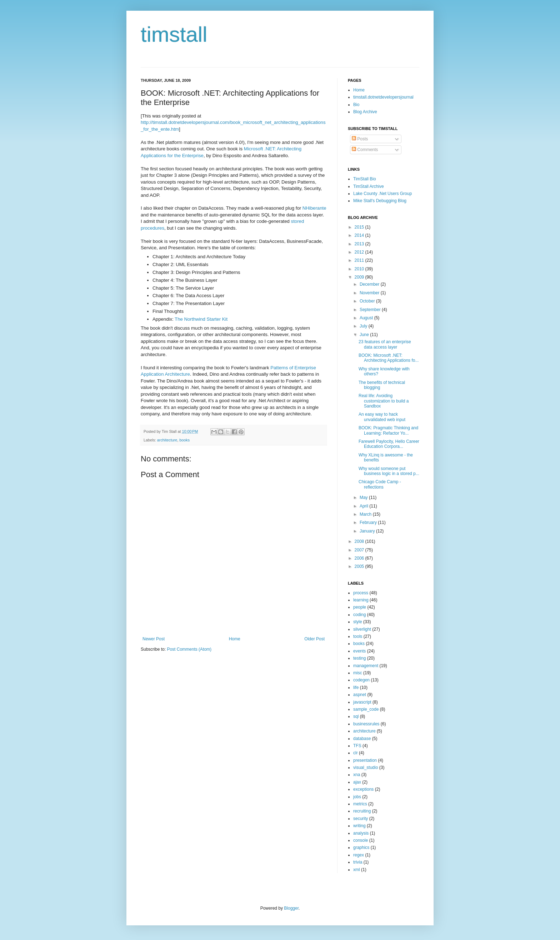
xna (357, 775)
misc (358, 673)
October (368, 301)
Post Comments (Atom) (189, 649)
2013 (360, 244)
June (365, 335)
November (370, 293)
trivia (358, 862)
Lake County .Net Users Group (382, 194)
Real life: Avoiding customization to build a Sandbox (384, 401)
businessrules (366, 724)
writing (359, 826)
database (362, 739)
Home (235, 639)
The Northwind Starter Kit (201, 319)
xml (357, 870)
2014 (360, 235)
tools (358, 636)
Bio (356, 105)
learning (361, 600)
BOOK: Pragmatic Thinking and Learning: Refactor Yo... (388, 430)
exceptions (363, 789)
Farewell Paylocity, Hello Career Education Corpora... (389, 444)
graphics (361, 847)
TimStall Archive (369, 186)
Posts (360, 139)
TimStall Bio (365, 179)
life (356, 687)
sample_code (366, 709)
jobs (357, 797)
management (366, 666)
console (361, 840)
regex (359, 855)
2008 (360, 541)
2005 (360, 566)
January (368, 531)
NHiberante (314, 208)
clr (356, 753)
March (366, 514)
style (358, 622)
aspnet (360, 695)
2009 (360, 277)
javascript (362, 702)
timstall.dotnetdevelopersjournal (383, 97)
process (361, 593)
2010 (360, 269)
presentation (365, 760)
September (371, 310)
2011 (360, 260)
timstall (174, 34)
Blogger (291, 908)
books (184, 440)
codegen (361, 680)
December (370, 284)
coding (359, 615)
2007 (360, 550)
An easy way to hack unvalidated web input (382, 417)
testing (359, 658)
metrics (360, 804)
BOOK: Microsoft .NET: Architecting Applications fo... (389, 358)
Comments (365, 150)
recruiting (362, 811)
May (364, 497)
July (364, 326)
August (367, 318)
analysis (361, 833)
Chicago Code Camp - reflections (380, 484)
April (364, 506)
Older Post (314, 639)
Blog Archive (365, 112)
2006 (360, 558)
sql (356, 716)
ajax (357, 782)
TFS (357, 746)
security (361, 819)
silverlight (362, 629)
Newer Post (154, 639)
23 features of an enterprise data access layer (385, 344)
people (360, 607)
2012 (360, 252)
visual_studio (366, 767)
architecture (167, 440)
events (359, 651)
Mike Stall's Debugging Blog (380, 201)
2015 (360, 227)
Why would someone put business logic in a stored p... (389, 471)
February (369, 522)
